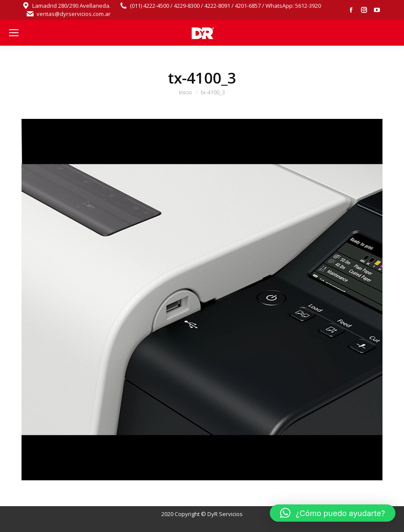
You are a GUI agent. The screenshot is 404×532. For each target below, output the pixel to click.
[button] (333, 513)
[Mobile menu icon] (14, 33)
